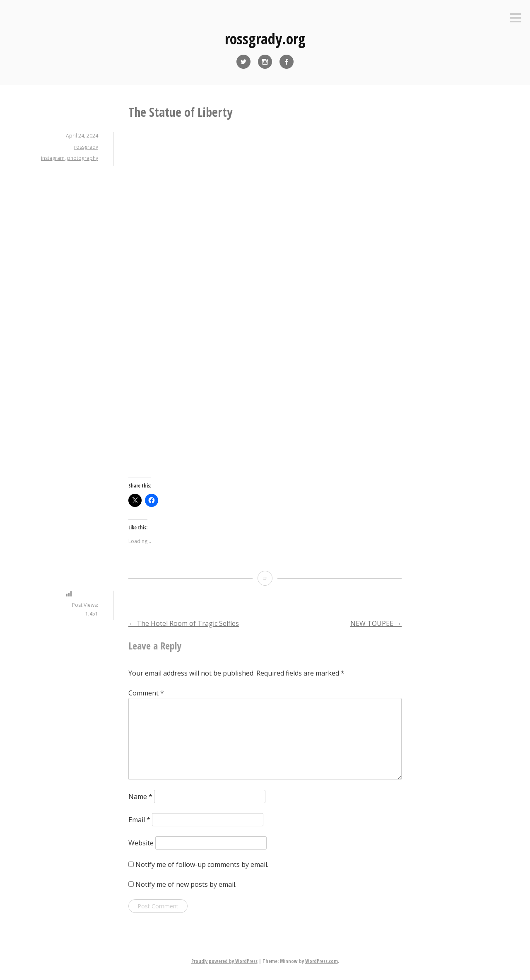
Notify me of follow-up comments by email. (202, 864)
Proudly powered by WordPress (224, 961)
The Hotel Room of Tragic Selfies (184, 623)
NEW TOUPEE (376, 623)
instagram (53, 158)
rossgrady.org (265, 39)
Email (139, 820)
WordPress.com (322, 961)
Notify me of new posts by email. (186, 884)
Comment (146, 693)
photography (83, 158)
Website (141, 843)
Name (140, 797)
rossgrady (86, 147)
